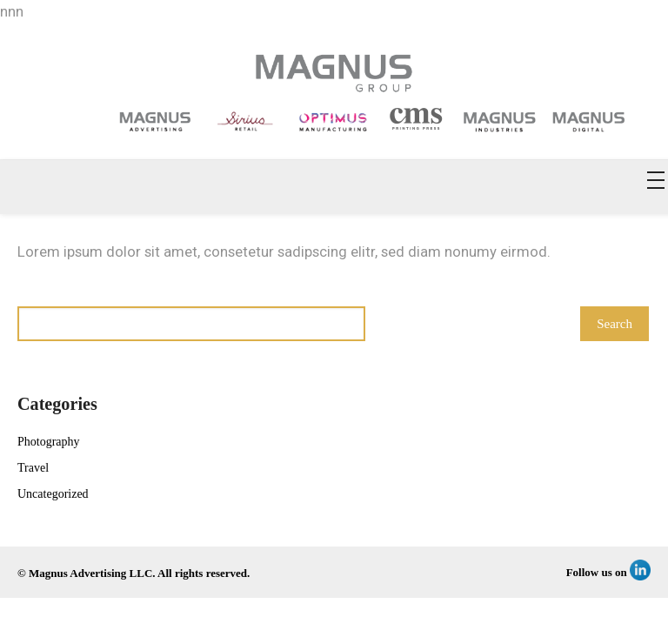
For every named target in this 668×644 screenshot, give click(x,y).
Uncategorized (53, 494)
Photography (49, 442)
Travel (33, 468)
